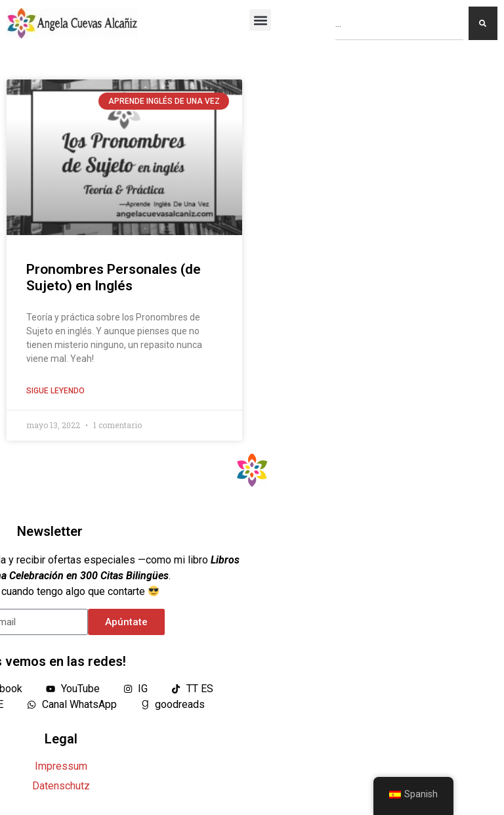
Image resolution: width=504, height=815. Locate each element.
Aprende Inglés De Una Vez (164, 101)
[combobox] (399, 23)
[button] (260, 20)
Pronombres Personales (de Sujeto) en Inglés (114, 277)
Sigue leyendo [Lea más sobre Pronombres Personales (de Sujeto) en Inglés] (55, 391)
